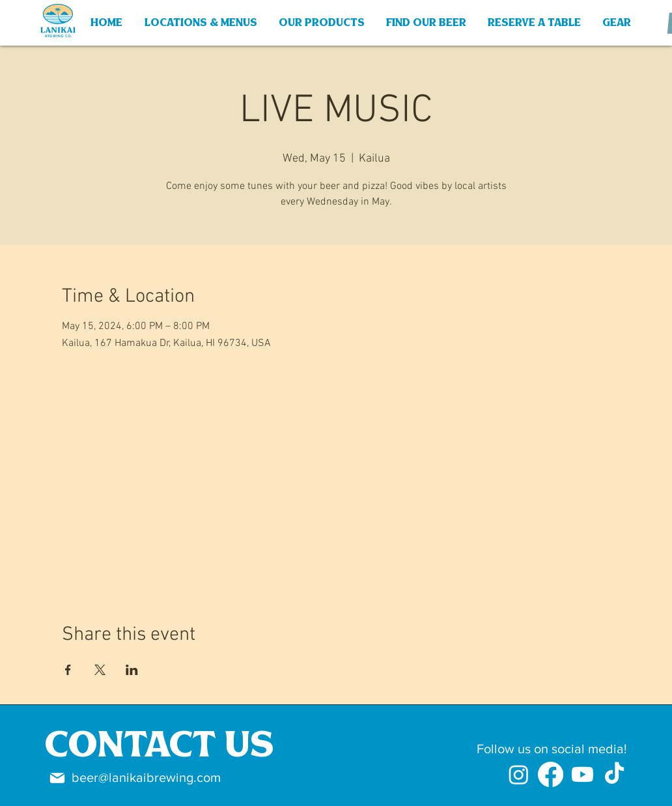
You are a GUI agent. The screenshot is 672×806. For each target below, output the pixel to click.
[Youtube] (582, 774)
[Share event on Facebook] (68, 670)
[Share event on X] (100, 670)
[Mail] (57, 778)
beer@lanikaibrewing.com (146, 777)
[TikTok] (614, 774)
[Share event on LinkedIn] (132, 670)
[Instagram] (519, 774)
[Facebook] (551, 774)
